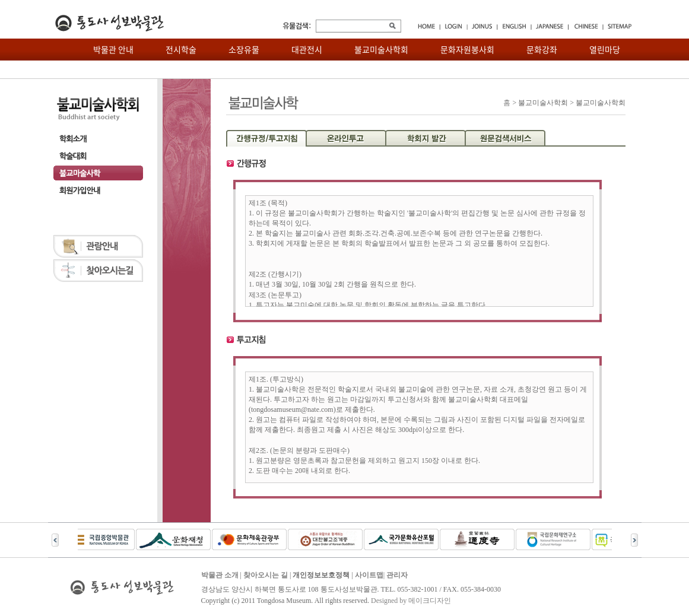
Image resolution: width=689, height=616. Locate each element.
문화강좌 (542, 49)
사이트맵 (369, 575)
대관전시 (307, 49)
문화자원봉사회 (467, 49)
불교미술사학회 (381, 49)
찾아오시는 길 (266, 575)
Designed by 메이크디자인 (411, 601)
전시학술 (181, 49)
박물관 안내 (113, 49)
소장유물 (244, 49)
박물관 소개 (220, 575)
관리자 (397, 575)
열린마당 (605, 49)
